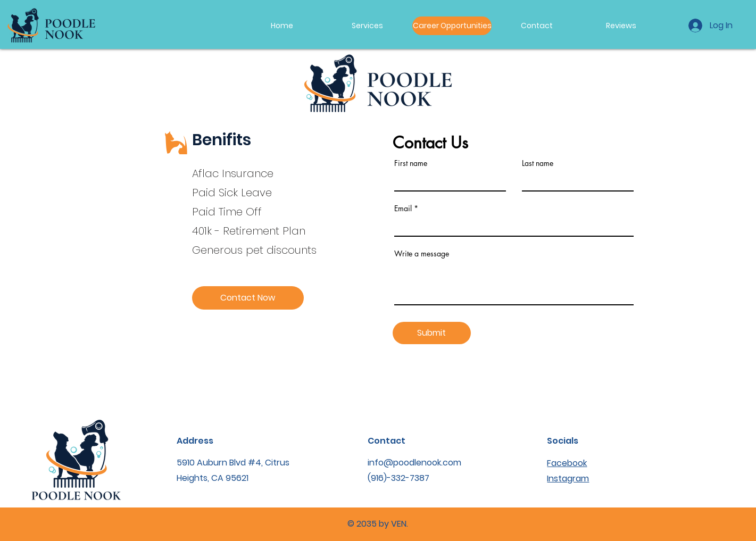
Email (403, 209)
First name (411, 163)
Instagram (568, 478)
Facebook (567, 463)
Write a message (422, 254)
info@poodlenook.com (414, 463)
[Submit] (432, 333)
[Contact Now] (248, 298)
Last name (538, 163)
